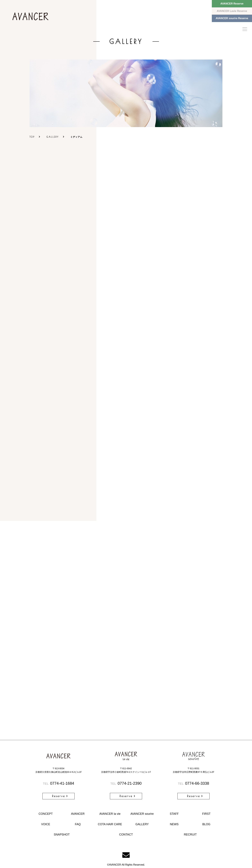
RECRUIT (190, 835)
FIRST (206, 814)
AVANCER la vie (110, 814)
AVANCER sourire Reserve (232, 18)
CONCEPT (46, 814)
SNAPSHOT (62, 835)
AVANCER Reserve (232, 4)
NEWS (174, 824)
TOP (32, 137)
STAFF (174, 814)
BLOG (206, 824)
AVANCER (78, 814)
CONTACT (126, 835)
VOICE (46, 824)
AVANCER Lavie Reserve (232, 11)
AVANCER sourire (142, 814)
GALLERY (53, 137)
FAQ (78, 824)
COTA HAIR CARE (110, 824)
